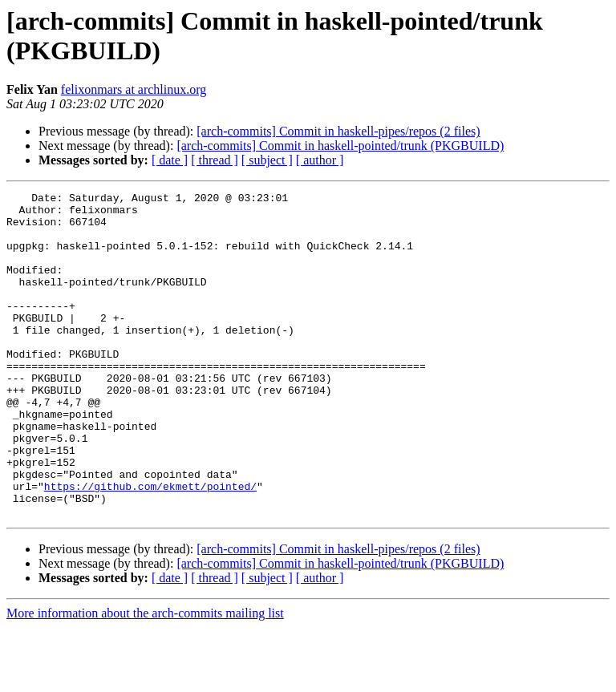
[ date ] (170, 160)
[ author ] (320, 160)
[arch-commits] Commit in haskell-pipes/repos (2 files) (338, 131)
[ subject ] (267, 160)
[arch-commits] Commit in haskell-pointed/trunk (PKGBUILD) (340, 146)
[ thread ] (215, 160)
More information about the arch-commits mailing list (145, 678)
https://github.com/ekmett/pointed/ (150, 546)
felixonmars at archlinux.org (134, 89)
